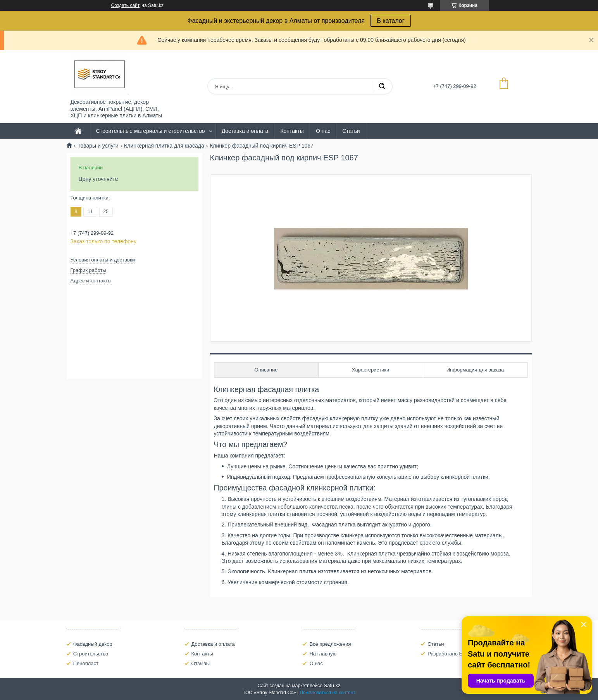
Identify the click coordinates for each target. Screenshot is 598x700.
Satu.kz (332, 685)
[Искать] (382, 86)
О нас (323, 131)
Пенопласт (86, 663)
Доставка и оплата (245, 131)
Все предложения (330, 644)
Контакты (292, 131)
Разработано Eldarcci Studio (460, 654)
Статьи (351, 131)
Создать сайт (126, 5)
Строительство (91, 654)
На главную (323, 654)
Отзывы (201, 663)
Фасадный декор (93, 644)
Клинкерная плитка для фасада (164, 146)
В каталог (390, 21)
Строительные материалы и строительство (151, 131)
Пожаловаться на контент (327, 693)
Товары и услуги (98, 146)
